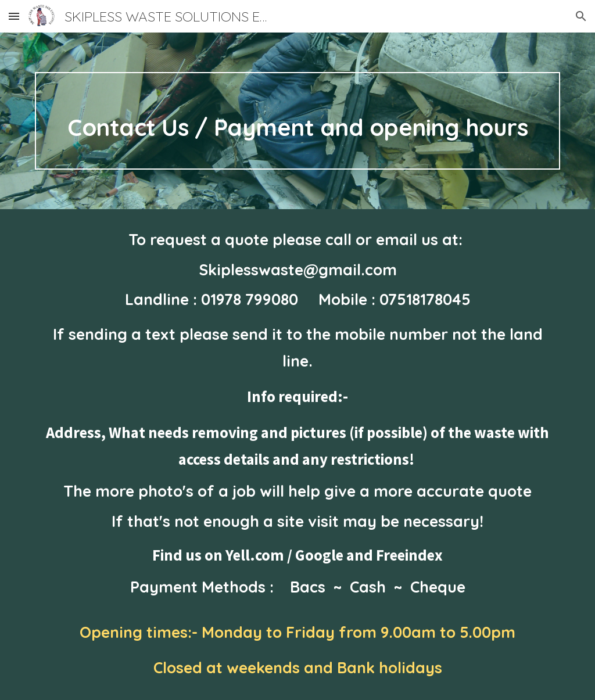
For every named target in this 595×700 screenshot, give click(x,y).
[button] (14, 16)
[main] (298, 121)
